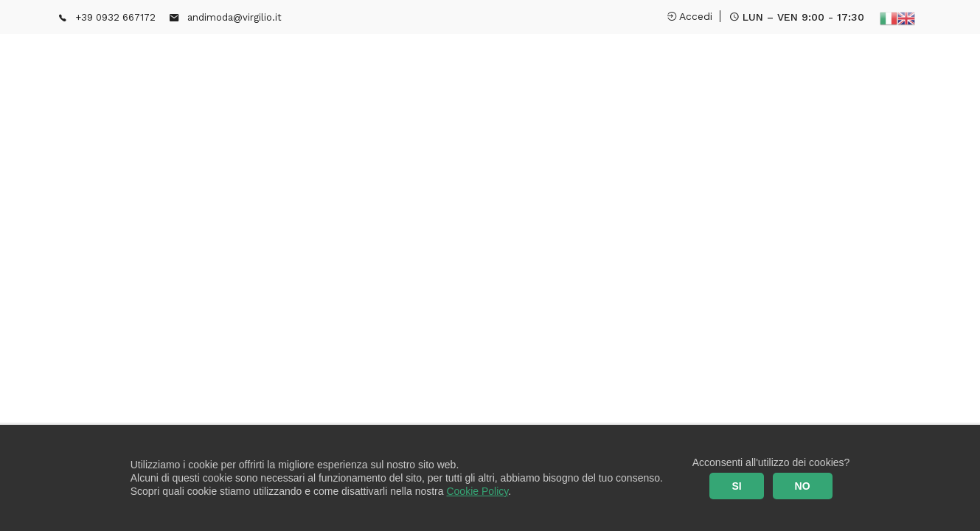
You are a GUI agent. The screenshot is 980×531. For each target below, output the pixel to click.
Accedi (690, 16)
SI (736, 486)
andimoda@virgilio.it (234, 17)
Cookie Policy (477, 491)
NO (803, 486)
